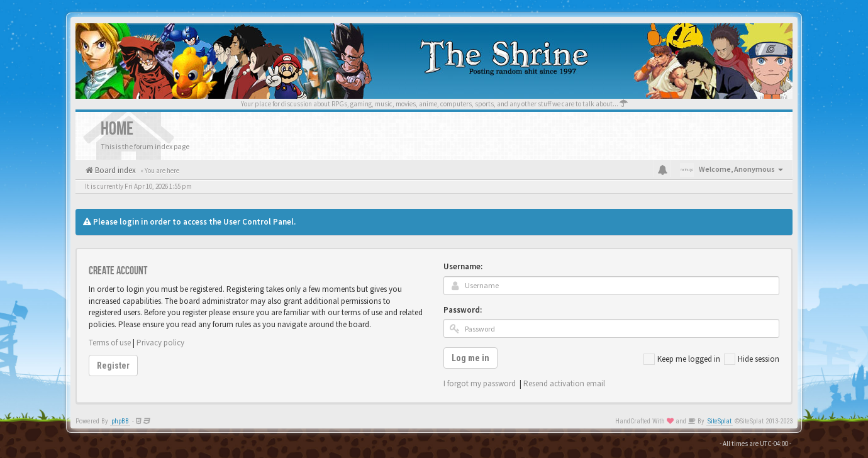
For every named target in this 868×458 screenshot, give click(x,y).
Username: (463, 266)
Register (113, 366)
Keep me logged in (682, 359)
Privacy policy (160, 343)
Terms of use (110, 343)
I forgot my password (480, 383)
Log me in (470, 358)
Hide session (752, 359)
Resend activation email (564, 383)
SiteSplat (720, 421)
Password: (463, 310)
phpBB (120, 421)
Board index (114, 170)
